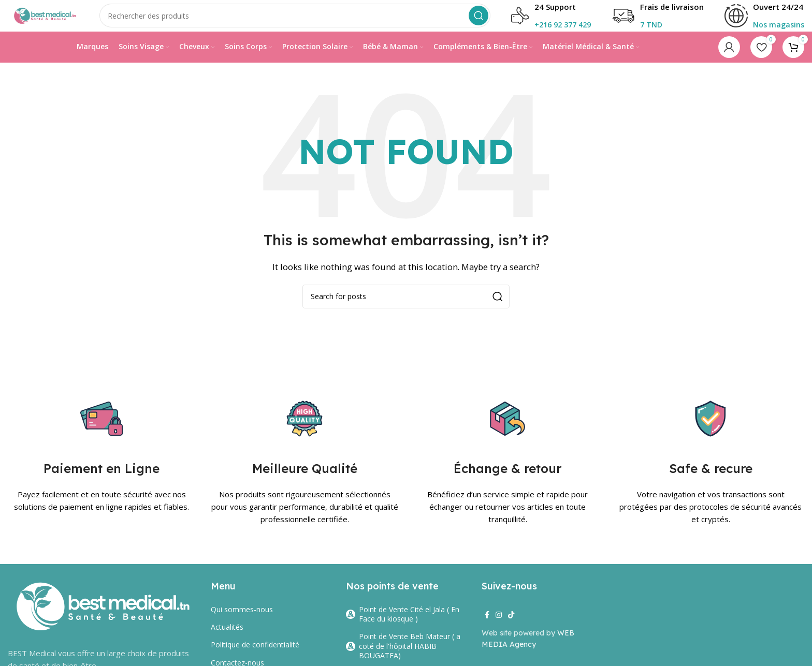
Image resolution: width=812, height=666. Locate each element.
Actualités (227, 637)
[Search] (308, 21)
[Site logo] (57, 20)
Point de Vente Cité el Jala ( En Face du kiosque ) (403, 624)
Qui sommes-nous (242, 619)
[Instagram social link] (499, 625)
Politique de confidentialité (255, 655)
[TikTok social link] (511, 625)
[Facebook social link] (487, 625)
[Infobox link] (764, 21)
